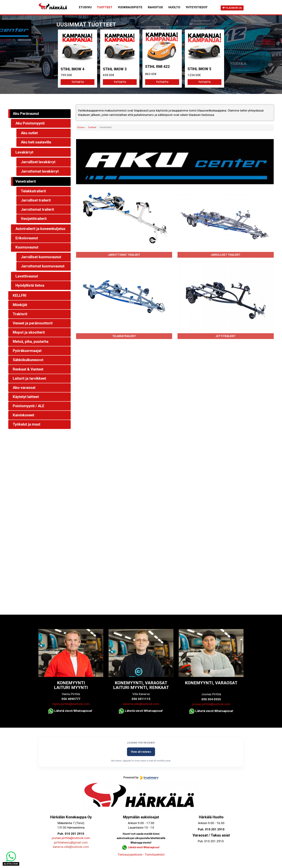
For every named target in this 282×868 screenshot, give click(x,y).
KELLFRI (20, 295)
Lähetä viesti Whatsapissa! (144, 847)
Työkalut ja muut (27, 424)
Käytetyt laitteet (26, 397)
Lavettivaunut (27, 276)
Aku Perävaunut (26, 114)
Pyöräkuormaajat (27, 351)
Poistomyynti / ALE (29, 406)
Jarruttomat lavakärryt (40, 171)
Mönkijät (20, 305)
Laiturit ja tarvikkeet (29, 378)
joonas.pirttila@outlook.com (211, 704)
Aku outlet (29, 133)
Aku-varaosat (24, 388)
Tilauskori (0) (232, 8)
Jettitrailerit (226, 336)
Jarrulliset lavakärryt (38, 162)
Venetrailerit (26, 181)
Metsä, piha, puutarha (31, 342)
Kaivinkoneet (23, 415)
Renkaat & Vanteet (28, 369)
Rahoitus (155, 7)
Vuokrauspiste (130, 7)
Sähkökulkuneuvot (28, 360)
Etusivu (85, 7)
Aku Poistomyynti (30, 123)
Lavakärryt (24, 152)
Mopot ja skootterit (29, 332)
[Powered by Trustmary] (141, 778)
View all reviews (141, 752)
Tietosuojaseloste (130, 855)
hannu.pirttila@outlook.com (71, 704)
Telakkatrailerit (124, 336)
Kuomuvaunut (27, 247)
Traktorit (20, 314)
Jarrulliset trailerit (226, 255)
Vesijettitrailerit (34, 219)
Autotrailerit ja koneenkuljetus (40, 229)
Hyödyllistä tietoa (30, 285)
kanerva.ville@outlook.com (141, 704)
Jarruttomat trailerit (124, 255)
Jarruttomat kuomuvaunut (43, 266)
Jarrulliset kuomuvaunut (41, 257)
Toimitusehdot (155, 855)
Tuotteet (105, 7)
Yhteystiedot (197, 7)
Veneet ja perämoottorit (33, 323)
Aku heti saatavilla (36, 142)
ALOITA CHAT (11, 864)
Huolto (174, 7)
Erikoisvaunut (27, 238)
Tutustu (78, 82)
